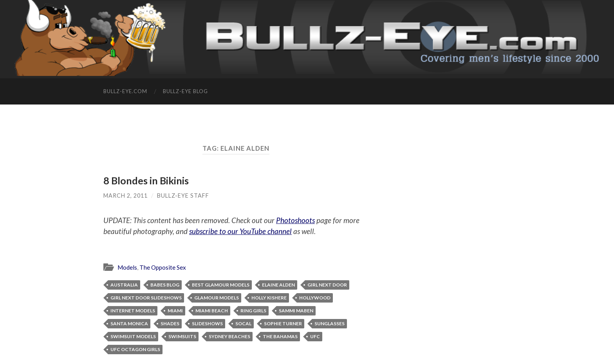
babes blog (165, 285)
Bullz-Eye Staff (183, 196)
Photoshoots (295, 220)
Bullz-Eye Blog (185, 91)
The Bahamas (280, 336)
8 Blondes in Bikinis (146, 180)
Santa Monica (129, 323)
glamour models (217, 298)
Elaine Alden (278, 285)
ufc (315, 336)
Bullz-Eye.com (125, 91)
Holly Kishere (269, 298)
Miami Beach (212, 311)
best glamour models (221, 285)
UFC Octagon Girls (135, 349)
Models (127, 267)
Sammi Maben (296, 311)
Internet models (133, 311)
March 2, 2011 (126, 196)
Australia (124, 285)
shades (170, 323)
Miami (175, 311)
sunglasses (330, 323)
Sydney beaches (229, 336)
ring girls (253, 311)
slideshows (207, 323)
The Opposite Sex (163, 267)
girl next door (327, 285)
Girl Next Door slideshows (146, 298)
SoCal (243, 323)
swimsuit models (133, 336)
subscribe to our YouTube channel (240, 231)
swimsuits (182, 336)
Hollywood (315, 298)
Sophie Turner (283, 323)
